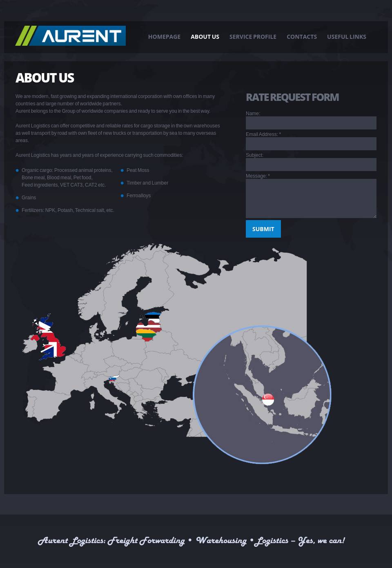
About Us (205, 37)
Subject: (255, 155)
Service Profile (253, 37)
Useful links (347, 37)
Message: (258, 176)
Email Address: (263, 134)
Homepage (164, 37)
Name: (253, 114)
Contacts (302, 37)
